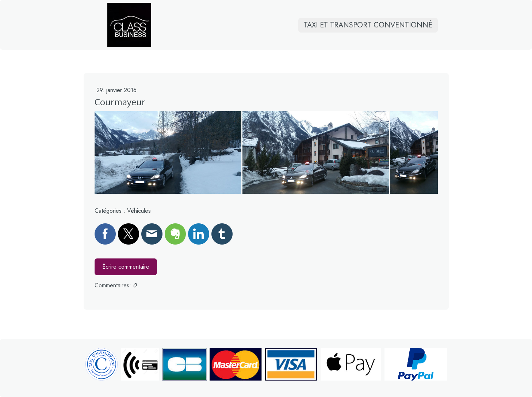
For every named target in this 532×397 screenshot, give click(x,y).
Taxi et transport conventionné (368, 30)
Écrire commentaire (126, 267)
